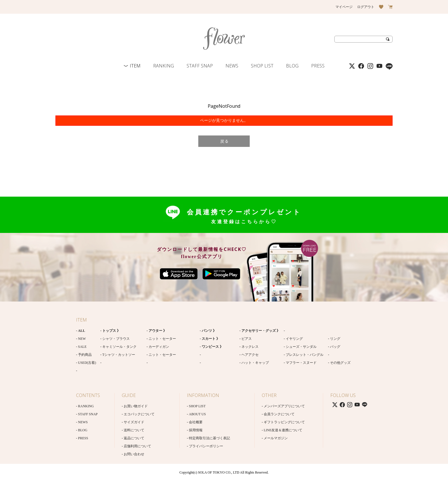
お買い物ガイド (136, 406)
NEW (82, 339)
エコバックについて (139, 414)
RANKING (164, 66)
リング (335, 339)
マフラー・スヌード (301, 363)
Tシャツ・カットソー (119, 355)
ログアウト (366, 7)
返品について (134, 438)
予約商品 (85, 355)
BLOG (292, 66)
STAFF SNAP (200, 66)
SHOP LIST (262, 66)
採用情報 (196, 430)
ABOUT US (197, 414)
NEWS (232, 66)
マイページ (344, 7)
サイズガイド (134, 422)
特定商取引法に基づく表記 (209, 438)
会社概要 (196, 422)
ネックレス (250, 347)
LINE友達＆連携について (283, 430)
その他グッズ (340, 363)
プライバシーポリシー (206, 446)
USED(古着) (87, 363)
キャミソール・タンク (119, 347)
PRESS (318, 66)
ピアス (247, 339)
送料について (134, 430)
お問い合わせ (134, 454)
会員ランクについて (279, 414)
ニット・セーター (162, 339)
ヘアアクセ (250, 355)
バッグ (335, 347)
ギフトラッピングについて (284, 422)
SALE (82, 347)
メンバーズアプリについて (284, 406)
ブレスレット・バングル (305, 355)
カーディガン (159, 347)
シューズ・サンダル (301, 347)
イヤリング (294, 339)
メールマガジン (276, 438)
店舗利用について (137, 446)
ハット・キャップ (255, 363)
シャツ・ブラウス (116, 339)
